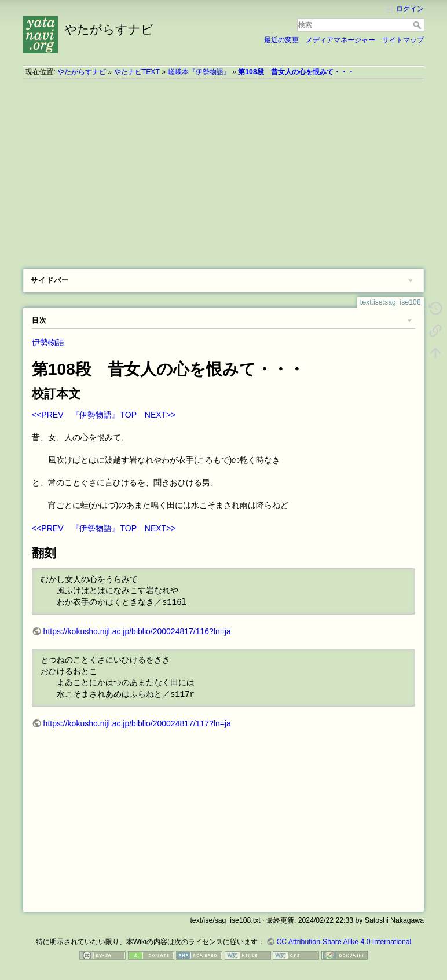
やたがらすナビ (82, 72)
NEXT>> (160, 415)
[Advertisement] (223, 170)
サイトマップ (403, 40)
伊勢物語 (48, 342)
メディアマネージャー (340, 40)
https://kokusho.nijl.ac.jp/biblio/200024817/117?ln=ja (137, 723)
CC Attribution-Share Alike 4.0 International (344, 942)
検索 (418, 25)
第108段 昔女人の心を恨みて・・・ (296, 72)
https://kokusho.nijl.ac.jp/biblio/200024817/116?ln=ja (137, 631)
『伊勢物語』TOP (104, 415)
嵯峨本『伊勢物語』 (199, 72)
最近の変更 (281, 40)
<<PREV (47, 415)
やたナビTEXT (137, 72)
